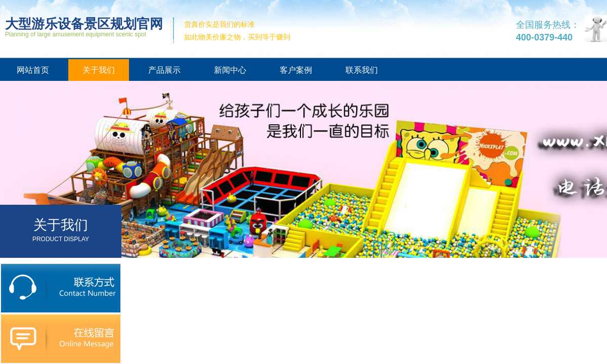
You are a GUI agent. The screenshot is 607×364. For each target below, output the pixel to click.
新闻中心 (230, 70)
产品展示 (164, 70)
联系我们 (362, 70)
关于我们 (99, 70)
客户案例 (296, 70)
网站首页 (33, 70)
